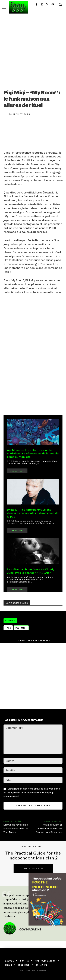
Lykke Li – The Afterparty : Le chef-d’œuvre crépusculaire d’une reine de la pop (33, 513)
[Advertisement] (33, 373)
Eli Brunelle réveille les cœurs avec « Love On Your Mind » (16, 828)
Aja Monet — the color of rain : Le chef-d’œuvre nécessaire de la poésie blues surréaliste (33, 453)
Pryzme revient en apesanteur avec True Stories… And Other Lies (49, 828)
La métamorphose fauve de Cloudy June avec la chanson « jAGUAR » (31, 571)
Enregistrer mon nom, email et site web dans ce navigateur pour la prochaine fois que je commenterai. (32, 793)
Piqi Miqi (21, 628)
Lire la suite (17, 471)
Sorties (10, 621)
